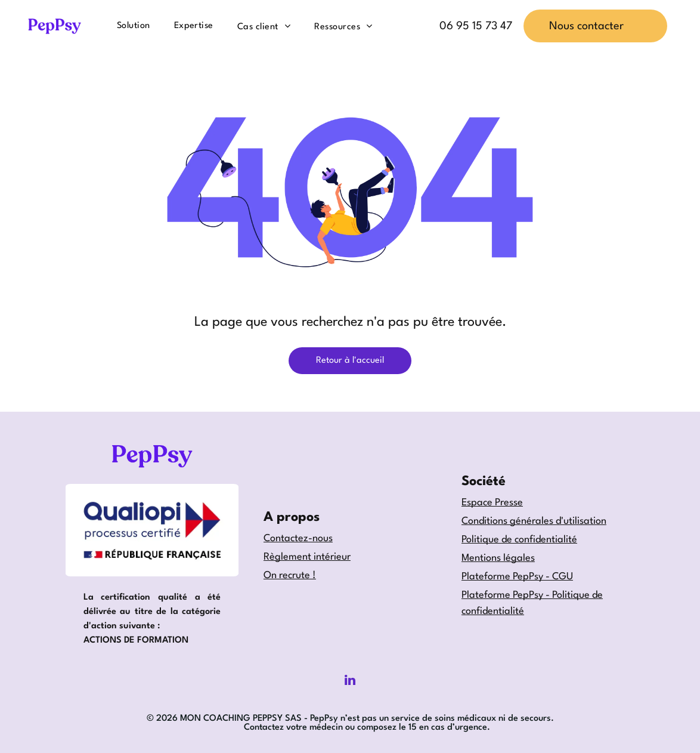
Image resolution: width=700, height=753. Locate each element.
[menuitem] (134, 26)
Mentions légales (498, 558)
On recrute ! (290, 575)
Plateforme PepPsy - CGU (517, 577)
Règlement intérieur (307, 557)
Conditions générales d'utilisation (534, 521)
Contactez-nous (298, 538)
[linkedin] (350, 682)
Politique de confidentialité (519, 540)
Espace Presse (492, 503)
